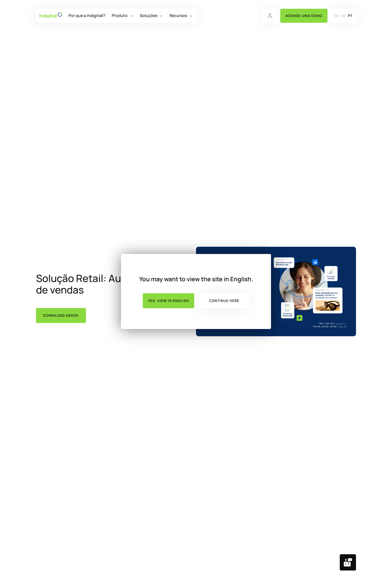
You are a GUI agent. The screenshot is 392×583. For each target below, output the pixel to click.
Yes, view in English (168, 301)
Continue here (224, 301)
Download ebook (61, 315)
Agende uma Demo (304, 16)
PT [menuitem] (350, 16)
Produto (120, 15)
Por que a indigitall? (87, 15)
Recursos (178, 15)
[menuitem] (336, 16)
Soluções (148, 15)
